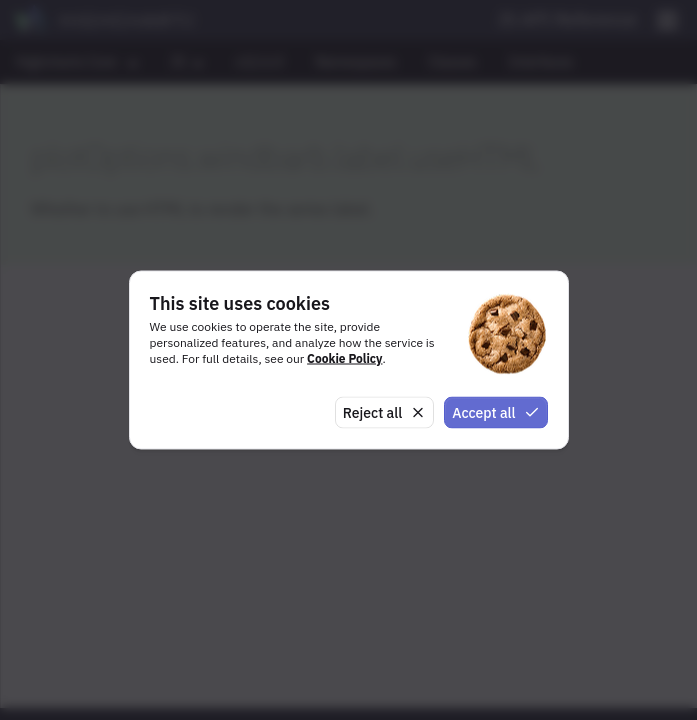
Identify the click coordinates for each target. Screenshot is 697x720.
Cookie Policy (344, 357)
